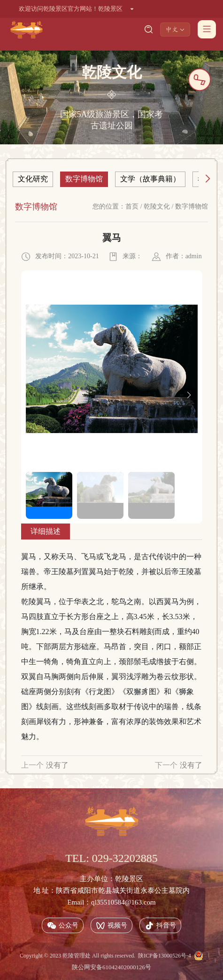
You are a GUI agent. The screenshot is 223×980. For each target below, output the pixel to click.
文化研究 (33, 179)
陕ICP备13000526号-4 (165, 956)
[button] (189, 395)
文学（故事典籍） (150, 179)
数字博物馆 (84, 179)
